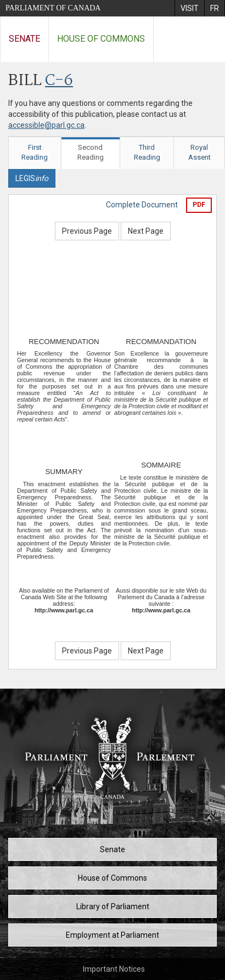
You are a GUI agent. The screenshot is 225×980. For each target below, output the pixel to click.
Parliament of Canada (53, 8)
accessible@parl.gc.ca (46, 125)
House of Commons (101, 39)
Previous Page (87, 231)
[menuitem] (189, 8)
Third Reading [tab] (147, 153)
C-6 (59, 81)
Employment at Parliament (113, 935)
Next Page (146, 231)
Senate (24, 39)
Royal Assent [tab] (199, 153)
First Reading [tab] (35, 153)
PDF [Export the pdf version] (199, 205)
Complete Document (142, 205)
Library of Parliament (113, 906)
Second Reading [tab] (91, 153)
